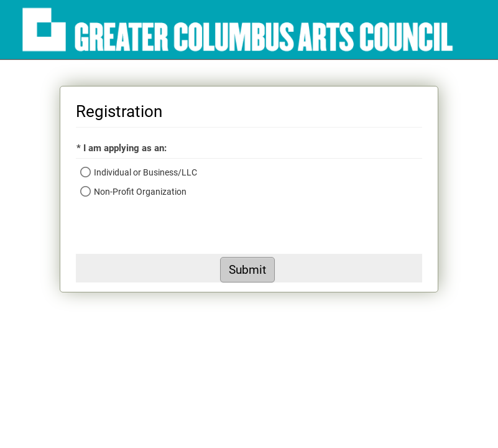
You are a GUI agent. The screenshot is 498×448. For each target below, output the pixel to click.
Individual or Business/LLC (145, 172)
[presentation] (170, 230)
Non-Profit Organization (140, 192)
